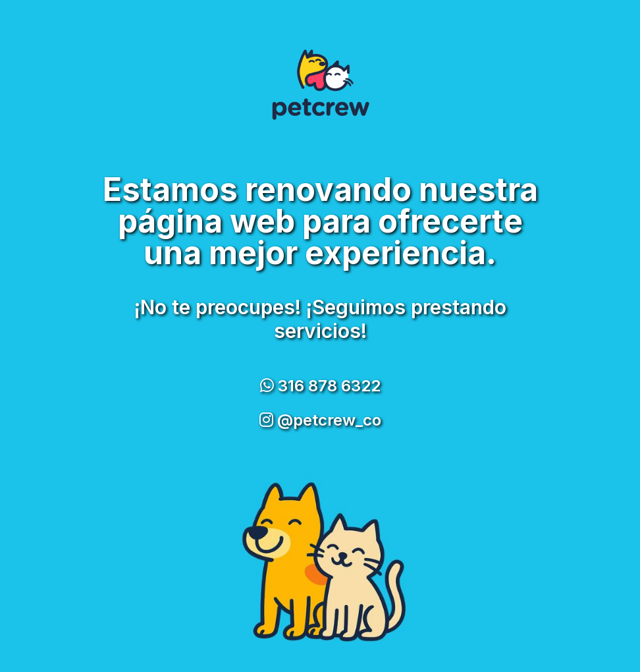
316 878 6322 (320, 386)
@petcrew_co (320, 420)
